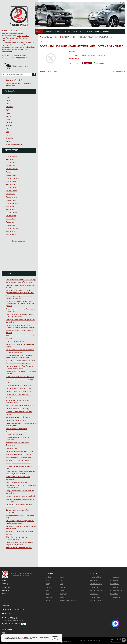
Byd (7, 110)
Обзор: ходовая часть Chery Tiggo (18, 409)
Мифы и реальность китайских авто (19, 457)
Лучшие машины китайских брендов (19, 454)
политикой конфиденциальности (24, 638)
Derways (9, 122)
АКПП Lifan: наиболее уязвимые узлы (19, 405)
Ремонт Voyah (11, 216)
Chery (8, 97)
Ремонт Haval (11, 181)
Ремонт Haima (11, 235)
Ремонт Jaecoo (11, 213)
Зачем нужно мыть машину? (16, 341)
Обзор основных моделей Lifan (17, 420)
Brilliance (9, 126)
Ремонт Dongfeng (12, 203)
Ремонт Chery (11, 219)
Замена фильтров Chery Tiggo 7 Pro (19, 385)
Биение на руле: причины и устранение (20, 377)
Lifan (8, 104)
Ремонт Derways (12, 163)
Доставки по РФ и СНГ (14, 80)
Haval (8, 113)
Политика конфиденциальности (91, 641)
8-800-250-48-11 (11, 30)
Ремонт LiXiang (11, 197)
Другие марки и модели (14, 144)
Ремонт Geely (11, 225)
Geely (8, 101)
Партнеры (67, 31)
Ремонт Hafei (11, 166)
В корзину (87, 63)
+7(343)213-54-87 (8, 40)
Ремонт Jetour (11, 200)
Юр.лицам (6, 590)
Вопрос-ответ (78, 31)
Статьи (98, 31)
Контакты (106, 31)
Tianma (9, 116)
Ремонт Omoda (11, 191)
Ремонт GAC (11, 206)
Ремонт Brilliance (12, 156)
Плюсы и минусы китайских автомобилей (21, 496)
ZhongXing (10, 138)
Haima (8, 119)
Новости (58, 31)
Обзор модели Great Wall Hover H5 (18, 417)
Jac (7, 129)
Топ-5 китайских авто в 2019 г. (17, 429)
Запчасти (39, 31)
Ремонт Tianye (11, 175)
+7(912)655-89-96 (23, 36)
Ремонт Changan (12, 188)
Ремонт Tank (11, 194)
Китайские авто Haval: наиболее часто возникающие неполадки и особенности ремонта (20, 304)
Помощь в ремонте (13, 448)
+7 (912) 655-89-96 (12, 624)
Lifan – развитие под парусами (17, 482)
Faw (8, 132)
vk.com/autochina (20, 56)
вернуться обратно (118, 71)
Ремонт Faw (10, 231)
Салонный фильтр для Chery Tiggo (18, 388)
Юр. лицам (89, 31)
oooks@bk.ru (29, 47)
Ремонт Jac (10, 172)
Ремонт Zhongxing (12, 178)
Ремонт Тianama (12, 169)
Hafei (8, 135)
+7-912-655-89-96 (21, 58)
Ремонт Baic (10, 209)
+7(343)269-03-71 (21, 38)
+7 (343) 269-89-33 (27, 43)
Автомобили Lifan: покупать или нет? (19, 548)
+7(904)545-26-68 (14, 43)
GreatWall (9, 107)
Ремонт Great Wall (13, 228)
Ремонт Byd (10, 159)
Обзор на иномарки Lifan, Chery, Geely (20, 451)
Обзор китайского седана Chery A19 (19, 392)
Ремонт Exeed (11, 184)
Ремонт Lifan (11, 222)
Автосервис (49, 31)
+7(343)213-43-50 (8, 38)
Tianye (8, 141)
